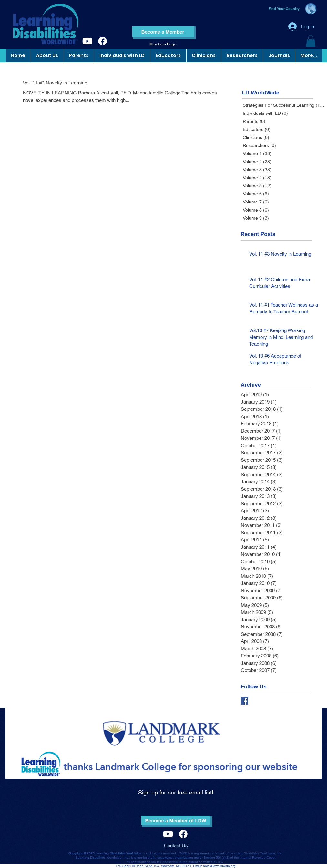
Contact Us (176, 846)
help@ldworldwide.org (219, 866)
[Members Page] (163, 44)
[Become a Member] (163, 32)
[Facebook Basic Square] (245, 701)
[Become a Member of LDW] (176, 821)
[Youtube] (87, 41)
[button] (311, 41)
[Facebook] (102, 41)
